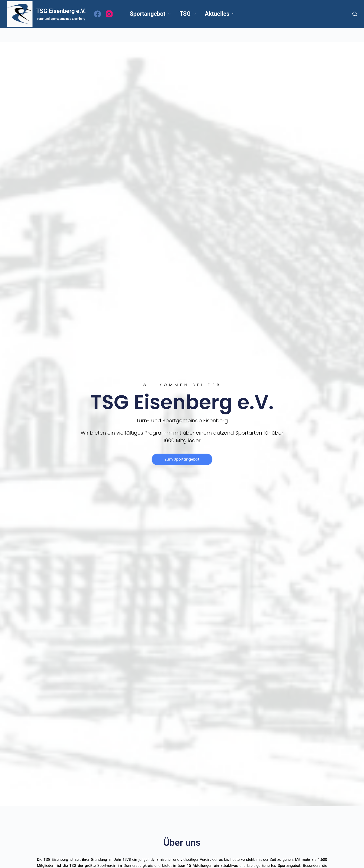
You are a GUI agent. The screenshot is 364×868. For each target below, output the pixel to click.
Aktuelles (220, 14)
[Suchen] (355, 14)
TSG (189, 14)
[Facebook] (97, 14)
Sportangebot (151, 14)
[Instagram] (109, 14)
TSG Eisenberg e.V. (61, 11)
